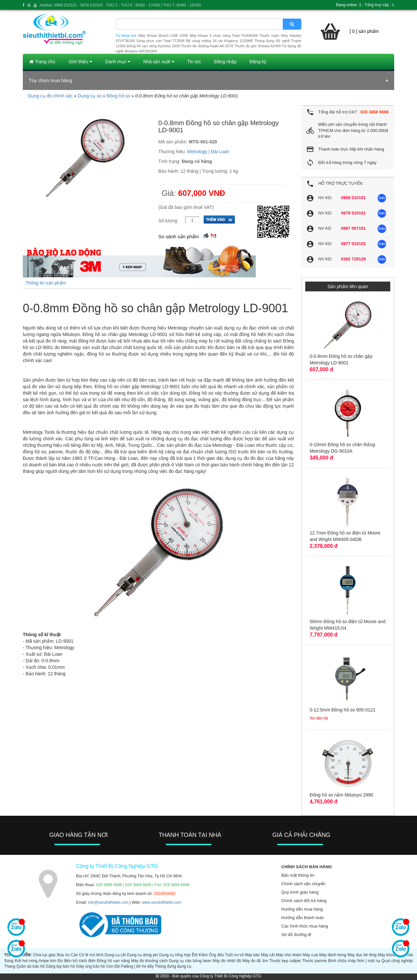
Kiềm (203, 955)
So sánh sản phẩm (179, 236)
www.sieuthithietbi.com (161, 902)
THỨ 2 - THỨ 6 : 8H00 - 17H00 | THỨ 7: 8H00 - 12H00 (153, 5)
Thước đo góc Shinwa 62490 (257, 46)
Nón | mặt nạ (369, 961)
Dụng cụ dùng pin (143, 955)
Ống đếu (216, 955)
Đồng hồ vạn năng (113, 961)
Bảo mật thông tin (298, 875)
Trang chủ (42, 62)
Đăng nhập (225, 62)
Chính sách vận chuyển (303, 884)
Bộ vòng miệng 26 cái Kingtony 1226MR (220, 41)
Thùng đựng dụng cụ (173, 966)
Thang (10, 966)
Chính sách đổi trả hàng (304, 901)
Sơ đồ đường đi (296, 935)
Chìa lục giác (44, 955)
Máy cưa (310, 955)
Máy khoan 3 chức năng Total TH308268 (224, 36)
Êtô (195, 955)
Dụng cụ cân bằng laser (190, 961)
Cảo (74, 955)
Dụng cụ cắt (115, 955)
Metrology (197, 152)
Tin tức (194, 62)
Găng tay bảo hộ (60, 966)
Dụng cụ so (89, 96)
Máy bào (252, 955)
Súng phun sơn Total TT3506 (161, 41)
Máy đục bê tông (362, 955)
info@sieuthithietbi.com (108, 902)
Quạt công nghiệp (397, 961)
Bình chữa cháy (342, 961)
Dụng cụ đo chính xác (50, 96)
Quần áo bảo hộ (30, 966)
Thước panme (314, 961)
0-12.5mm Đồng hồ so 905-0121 (342, 710)
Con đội (113, 966)
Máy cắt (268, 955)
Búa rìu (63, 955)
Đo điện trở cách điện (77, 961)
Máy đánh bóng (333, 955)
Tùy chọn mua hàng (50, 80)
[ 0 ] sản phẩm (364, 31)
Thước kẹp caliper (285, 961)
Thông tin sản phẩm (46, 283)
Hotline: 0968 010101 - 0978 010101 (72, 5)
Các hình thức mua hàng (304, 926)
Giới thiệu (80, 62)
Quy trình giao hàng (300, 892)
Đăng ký (258, 62)
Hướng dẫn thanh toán (302, 918)
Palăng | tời (131, 966)
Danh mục (118, 62)
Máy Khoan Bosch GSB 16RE (163, 36)
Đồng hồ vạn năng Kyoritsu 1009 (153, 46)
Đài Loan (220, 152)
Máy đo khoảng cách (149, 961)
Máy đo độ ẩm (255, 961)
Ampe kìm (47, 961)
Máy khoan (387, 955)
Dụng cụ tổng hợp (175, 955)
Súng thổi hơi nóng (21, 961)
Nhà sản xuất (159, 62)
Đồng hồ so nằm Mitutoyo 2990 (341, 795)
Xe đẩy (148, 966)
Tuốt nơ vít (234, 955)
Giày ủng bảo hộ (90, 966)
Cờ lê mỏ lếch (91, 955)
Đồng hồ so (118, 96)
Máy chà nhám (289, 955)
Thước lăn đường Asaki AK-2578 (207, 46)
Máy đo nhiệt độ (227, 961)
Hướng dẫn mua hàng (302, 909)
